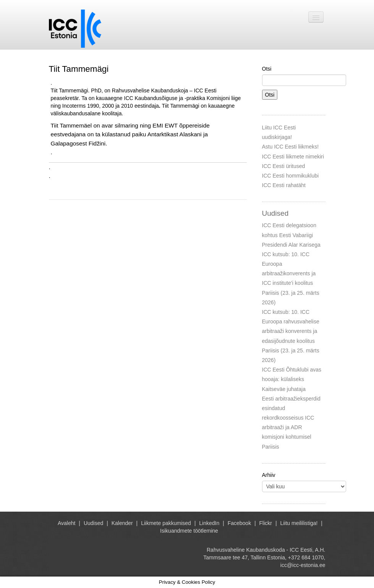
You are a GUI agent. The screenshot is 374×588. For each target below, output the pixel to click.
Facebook (239, 523)
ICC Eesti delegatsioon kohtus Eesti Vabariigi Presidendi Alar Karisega (291, 235)
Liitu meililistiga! (299, 523)
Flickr (266, 523)
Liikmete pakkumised (166, 523)
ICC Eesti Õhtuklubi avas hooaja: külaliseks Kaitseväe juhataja (292, 379)
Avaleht (66, 523)
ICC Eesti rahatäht (284, 185)
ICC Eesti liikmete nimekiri (293, 157)
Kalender (122, 523)
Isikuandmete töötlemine (189, 531)
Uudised (93, 523)
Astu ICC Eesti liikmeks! (291, 147)
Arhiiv (269, 475)
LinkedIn (209, 523)
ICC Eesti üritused (284, 166)
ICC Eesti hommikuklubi (291, 176)
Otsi (267, 69)
